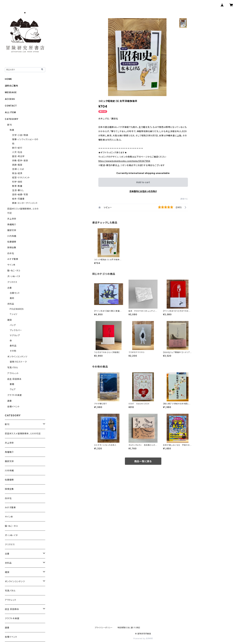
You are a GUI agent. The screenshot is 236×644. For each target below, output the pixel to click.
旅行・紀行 (17, 148)
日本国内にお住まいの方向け (143, 191)
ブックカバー (16, 330)
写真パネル (13, 367)
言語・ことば (18, 169)
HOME (8, 79)
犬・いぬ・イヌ (14, 276)
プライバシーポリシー (104, 628)
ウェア (13, 389)
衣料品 (11, 304)
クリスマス (12, 282)
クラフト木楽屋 (15, 395)
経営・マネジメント (21, 177)
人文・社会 (17, 152)
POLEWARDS (17, 309)
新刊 (10, 125)
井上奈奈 (12, 219)
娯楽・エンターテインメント (25, 203)
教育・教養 (17, 186)
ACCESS (10, 99)
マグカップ (15, 335)
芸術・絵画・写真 (20, 194)
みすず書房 (13, 259)
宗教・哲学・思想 (20, 161)
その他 (13, 351)
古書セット (15, 293)
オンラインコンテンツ (17, 357)
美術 (12, 298)
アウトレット (13, 373)
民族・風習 (17, 165)
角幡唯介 (12, 224)
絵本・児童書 (18, 199)
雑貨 (10, 320)
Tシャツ (14, 314)
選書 (10, 401)
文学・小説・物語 (20, 135)
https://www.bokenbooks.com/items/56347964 (124, 161)
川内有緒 (12, 236)
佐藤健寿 (12, 242)
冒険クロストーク (18, 362)
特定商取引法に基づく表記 (129, 628)
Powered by (143, 638)
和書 (12, 130)
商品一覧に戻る (143, 461)
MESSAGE (11, 92)
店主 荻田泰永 (14, 379)
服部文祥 (12, 230)
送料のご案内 (11, 86)
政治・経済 (17, 173)
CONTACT (11, 106)
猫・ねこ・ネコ (14, 270)
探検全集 (12, 247)
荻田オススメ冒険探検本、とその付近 (23, 433)
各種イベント (14, 407)
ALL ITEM (10, 112)
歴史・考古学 (18, 156)
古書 (10, 288)
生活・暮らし (18, 190)
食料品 (13, 346)
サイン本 (11, 265)
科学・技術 (17, 182)
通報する (184, 199)
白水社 (11, 253)
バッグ (13, 325)
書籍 (12, 384)
